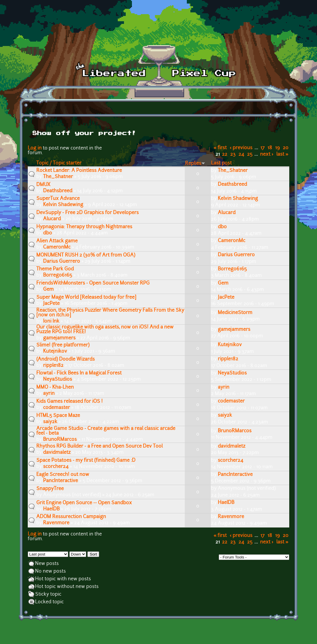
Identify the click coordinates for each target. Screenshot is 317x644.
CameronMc (57, 247)
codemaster (57, 408)
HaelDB (51, 509)
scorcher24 (56, 467)
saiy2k (50, 422)
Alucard (52, 219)
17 (262, 148)
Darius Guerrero (62, 262)
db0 (48, 233)
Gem (48, 290)
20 (286, 148)
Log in (35, 148)
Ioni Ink (51, 321)
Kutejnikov (55, 351)
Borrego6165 (58, 275)
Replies (195, 164)
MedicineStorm (235, 313)
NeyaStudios (58, 379)
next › (267, 155)
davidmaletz (57, 453)
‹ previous (241, 148)
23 (233, 155)
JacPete (51, 304)
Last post (221, 163)
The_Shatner (58, 177)
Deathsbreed (58, 191)
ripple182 (53, 366)
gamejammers (59, 338)
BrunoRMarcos (60, 440)
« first (220, 148)
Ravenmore (56, 523)
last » (282, 155)
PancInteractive (61, 481)
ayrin (49, 394)
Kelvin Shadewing (63, 205)
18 (270, 148)
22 (225, 155)
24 (241, 155)
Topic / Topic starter (59, 163)
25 (250, 155)
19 (277, 148)
